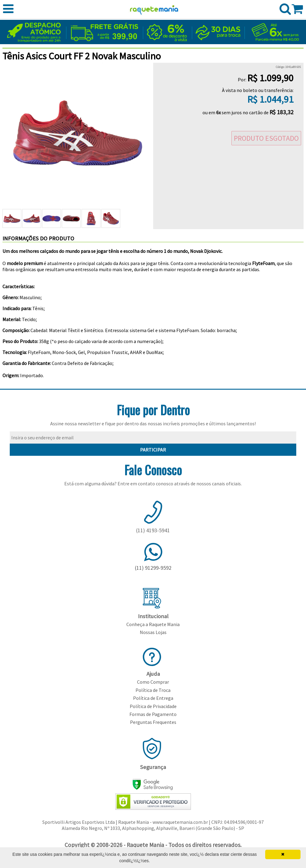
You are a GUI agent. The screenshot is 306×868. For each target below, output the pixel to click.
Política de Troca (153, 690)
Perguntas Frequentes (153, 722)
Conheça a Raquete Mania (153, 624)
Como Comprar (153, 682)
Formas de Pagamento (153, 714)
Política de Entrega (153, 698)
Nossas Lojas (153, 632)
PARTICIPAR (153, 450)
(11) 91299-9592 (153, 568)
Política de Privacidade (153, 706)
